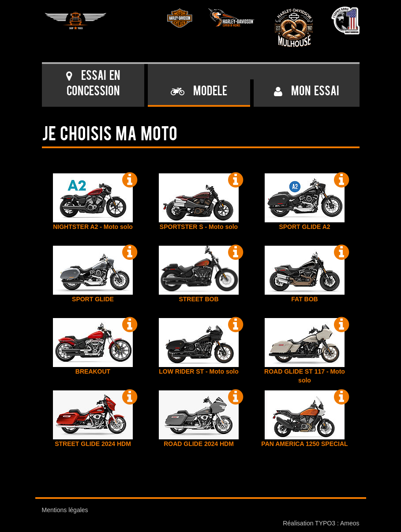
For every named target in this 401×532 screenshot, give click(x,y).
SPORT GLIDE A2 (305, 202)
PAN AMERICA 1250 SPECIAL (304, 419)
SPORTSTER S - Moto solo (199, 202)
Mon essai (306, 92)
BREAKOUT (93, 347)
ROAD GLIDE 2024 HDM (199, 419)
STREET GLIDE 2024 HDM (93, 419)
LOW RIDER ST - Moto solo (199, 347)
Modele (199, 92)
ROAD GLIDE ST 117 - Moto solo (305, 351)
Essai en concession (93, 84)
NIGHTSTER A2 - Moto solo (93, 202)
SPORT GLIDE (93, 274)
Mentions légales (65, 510)
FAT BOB (305, 274)
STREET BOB (199, 274)
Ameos (350, 523)
